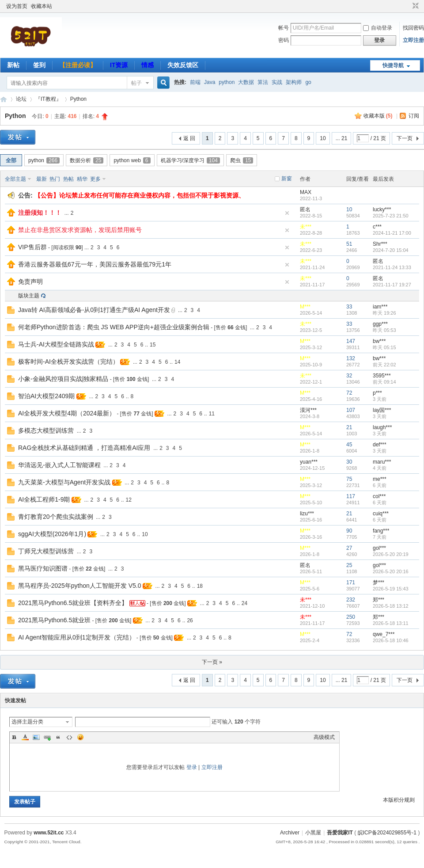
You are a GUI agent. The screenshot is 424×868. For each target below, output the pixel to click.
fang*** (381, 531)
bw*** (379, 341)
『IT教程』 (48, 99)
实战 (277, 82)
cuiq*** (381, 514)
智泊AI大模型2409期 (46, 396)
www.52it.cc (49, 833)
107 (351, 410)
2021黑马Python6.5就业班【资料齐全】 (73, 603)
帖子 (136, 83)
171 (351, 582)
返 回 (189, 138)
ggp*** (380, 324)
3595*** (382, 376)
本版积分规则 (399, 800)
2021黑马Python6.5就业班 (54, 620)
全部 (11, 160)
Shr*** (380, 244)
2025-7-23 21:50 (391, 216)
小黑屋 (313, 833)
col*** (379, 496)
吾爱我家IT (4, 99)
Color (25, 737)
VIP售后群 (32, 247)
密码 (284, 40)
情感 (148, 65)
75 (349, 479)
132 (351, 358)
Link (47, 737)
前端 (195, 82)
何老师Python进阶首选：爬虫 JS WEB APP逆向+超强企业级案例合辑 (114, 327)
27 (349, 548)
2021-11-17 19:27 (392, 285)
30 (349, 462)
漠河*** (308, 410)
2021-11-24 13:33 (392, 267)
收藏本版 (378, 116)
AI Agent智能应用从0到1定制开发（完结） (77, 637)
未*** (306, 227)
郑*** (379, 600)
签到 (39, 65)
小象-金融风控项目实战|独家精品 (63, 379)
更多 (95, 179)
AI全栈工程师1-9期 (44, 499)
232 (351, 600)
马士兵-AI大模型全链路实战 (56, 344)
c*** (377, 227)
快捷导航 (393, 65)
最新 (42, 179)
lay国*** (382, 410)
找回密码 (413, 28)
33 (349, 307)
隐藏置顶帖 (287, 213)
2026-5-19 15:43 (391, 589)
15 (153, 345)
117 (351, 496)
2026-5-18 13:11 (391, 623)
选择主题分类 (27, 722)
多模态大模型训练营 (46, 430)
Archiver (290, 833)
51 (349, 244)
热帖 (68, 179)
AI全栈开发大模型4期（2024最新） (67, 413)
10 (323, 138)
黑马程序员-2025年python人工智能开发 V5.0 (80, 586)
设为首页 (17, 6)
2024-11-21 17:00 (392, 233)
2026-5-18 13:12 (391, 606)
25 (349, 565)
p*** (377, 393)
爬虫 (242, 160)
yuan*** (309, 462)
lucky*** (382, 209)
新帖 (13, 65)
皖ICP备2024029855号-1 (387, 833)
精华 (82, 179)
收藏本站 (42, 6)
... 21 (342, 138)
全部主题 (15, 179)
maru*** (382, 462)
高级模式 (324, 737)
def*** (380, 445)
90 (349, 531)
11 (212, 414)
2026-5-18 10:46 (391, 640)
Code (69, 737)
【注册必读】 (78, 65)
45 (349, 445)
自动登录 (378, 28)
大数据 (246, 82)
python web (132, 160)
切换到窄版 (415, 6)
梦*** (379, 582)
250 (351, 617)
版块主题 (29, 296)
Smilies (80, 737)
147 (351, 341)
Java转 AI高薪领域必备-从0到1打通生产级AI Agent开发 (94, 310)
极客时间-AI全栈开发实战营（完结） (68, 362)
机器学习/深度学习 (190, 160)
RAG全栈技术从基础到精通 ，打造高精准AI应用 (84, 448)
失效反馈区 (183, 65)
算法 (263, 82)
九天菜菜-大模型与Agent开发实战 (64, 482)
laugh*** (382, 427)
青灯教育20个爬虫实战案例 (56, 517)
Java (210, 82)
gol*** (379, 548)
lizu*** (307, 514)
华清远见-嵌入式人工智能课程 (59, 465)
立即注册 (413, 40)
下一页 (405, 138)
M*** (305, 307)
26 (190, 621)
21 (349, 427)
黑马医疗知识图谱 (43, 568)
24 (244, 603)
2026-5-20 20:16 (391, 571)
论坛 (21, 99)
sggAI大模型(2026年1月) (52, 534)
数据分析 (87, 160)
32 (349, 376)
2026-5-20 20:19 (391, 554)
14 (177, 362)
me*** (380, 479)
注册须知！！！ (40, 213)
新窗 (287, 179)
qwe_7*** (384, 634)
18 (200, 586)
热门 (55, 179)
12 (129, 500)
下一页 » (212, 662)
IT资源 (119, 65)
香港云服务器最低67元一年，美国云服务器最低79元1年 (95, 264)
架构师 (294, 82)
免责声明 (30, 282)
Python (78, 99)
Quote (58, 737)
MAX (306, 192)
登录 (192, 767)
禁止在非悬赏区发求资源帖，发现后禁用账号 (80, 230)
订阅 (414, 116)
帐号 (284, 28)
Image (36, 737)
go (308, 82)
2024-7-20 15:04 (391, 250)
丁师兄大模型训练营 (46, 551)
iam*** (380, 307)
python (227, 82)
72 (349, 393)
